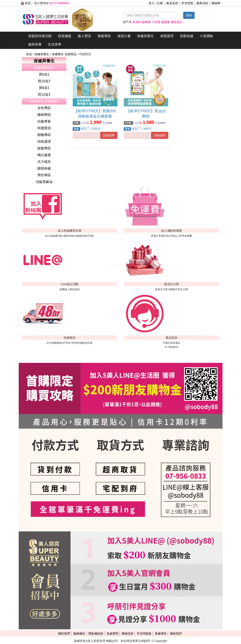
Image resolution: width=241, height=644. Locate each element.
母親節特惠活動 (40, 36)
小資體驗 (206, 36)
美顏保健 (187, 36)
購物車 (216, 3)
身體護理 (167, 36)
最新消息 (202, 3)
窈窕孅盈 (65, 36)
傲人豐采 (84, 36)
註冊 (160, 3)
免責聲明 (112, 634)
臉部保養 (35, 44)
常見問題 (187, 3)
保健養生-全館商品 (65, 54)
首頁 (26, 3)
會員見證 (172, 3)
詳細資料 (109, 135)
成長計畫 (124, 36)
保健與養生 (145, 36)
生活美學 (55, 44)
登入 (151, 3)
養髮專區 (104, 36)
